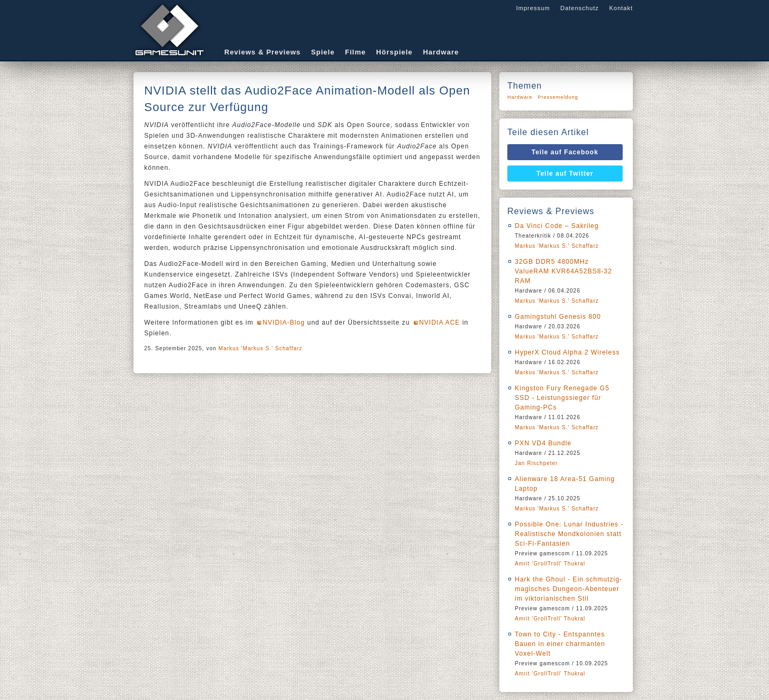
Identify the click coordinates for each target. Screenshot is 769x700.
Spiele (323, 52)
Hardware (441, 52)
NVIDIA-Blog (284, 323)
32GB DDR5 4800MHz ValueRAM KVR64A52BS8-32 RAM (563, 271)
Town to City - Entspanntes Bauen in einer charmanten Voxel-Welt (560, 644)
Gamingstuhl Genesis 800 (558, 317)
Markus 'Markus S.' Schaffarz (260, 348)
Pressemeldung (558, 97)
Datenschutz (579, 8)
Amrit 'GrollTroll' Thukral (550, 564)
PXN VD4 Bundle (543, 443)
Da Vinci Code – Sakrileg (557, 226)
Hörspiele (394, 52)
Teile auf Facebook (565, 152)
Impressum (533, 8)
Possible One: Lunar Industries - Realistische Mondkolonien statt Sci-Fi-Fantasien (569, 534)
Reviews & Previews (262, 52)
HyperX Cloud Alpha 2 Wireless (567, 352)
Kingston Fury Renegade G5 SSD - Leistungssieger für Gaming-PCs (562, 398)
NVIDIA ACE (440, 323)
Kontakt (621, 8)
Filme (355, 52)
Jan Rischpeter (536, 463)
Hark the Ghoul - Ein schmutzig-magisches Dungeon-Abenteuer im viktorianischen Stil (568, 589)
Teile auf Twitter (565, 174)
